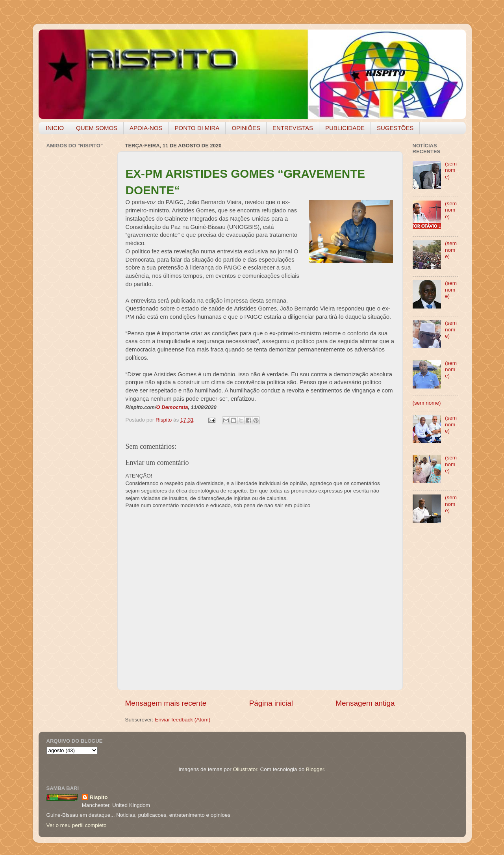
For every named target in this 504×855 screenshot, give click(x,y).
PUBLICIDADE (345, 128)
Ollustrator (245, 769)
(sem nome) (451, 170)
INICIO (55, 128)
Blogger (315, 769)
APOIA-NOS (146, 128)
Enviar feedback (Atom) (183, 720)
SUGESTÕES (395, 128)
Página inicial (271, 703)
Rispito (99, 797)
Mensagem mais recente (166, 703)
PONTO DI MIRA (197, 128)
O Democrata (172, 407)
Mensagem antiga (365, 703)
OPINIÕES (246, 128)
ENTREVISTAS (293, 128)
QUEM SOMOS (97, 128)
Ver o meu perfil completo (77, 825)
